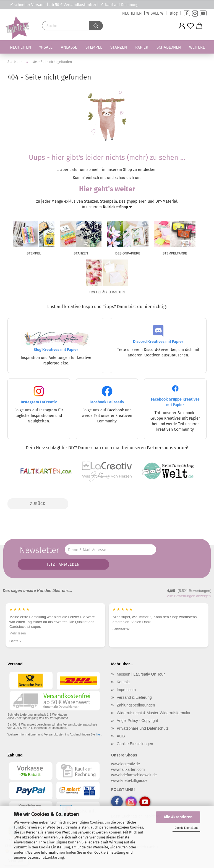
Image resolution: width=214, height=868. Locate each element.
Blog (174, 13)
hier (98, 734)
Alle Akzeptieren (178, 817)
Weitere (197, 47)
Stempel (94, 47)
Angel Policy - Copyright (137, 721)
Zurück (38, 504)
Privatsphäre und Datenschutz (143, 728)
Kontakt (123, 682)
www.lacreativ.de (126, 764)
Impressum (126, 690)
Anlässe (69, 47)
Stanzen (119, 47)
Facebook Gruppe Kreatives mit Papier (175, 397)
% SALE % (155, 13)
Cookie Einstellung (186, 828)
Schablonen (169, 47)
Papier (142, 47)
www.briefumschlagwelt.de (134, 775)
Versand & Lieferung (134, 697)
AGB (121, 736)
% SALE (46, 47)
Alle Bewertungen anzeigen (189, 596)
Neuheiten (20, 47)
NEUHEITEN (132, 13)
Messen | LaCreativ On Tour (141, 674)
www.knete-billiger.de (129, 780)
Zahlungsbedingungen (136, 705)
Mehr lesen (18, 633)
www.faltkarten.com (128, 769)
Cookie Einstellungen (135, 744)
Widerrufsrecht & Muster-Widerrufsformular (154, 713)
